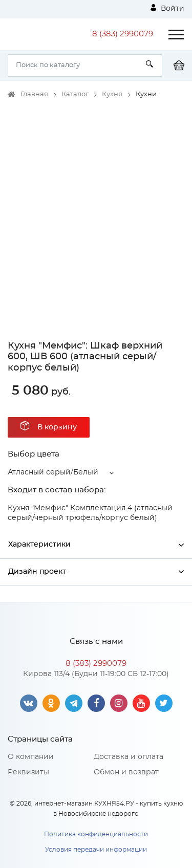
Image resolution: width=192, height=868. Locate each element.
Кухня (112, 94)
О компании (31, 757)
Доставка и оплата (129, 757)
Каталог (75, 94)
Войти (167, 8)
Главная (34, 94)
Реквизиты (28, 772)
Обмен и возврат (126, 772)
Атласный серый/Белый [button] (53, 472)
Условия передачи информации (96, 850)
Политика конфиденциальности (96, 834)
